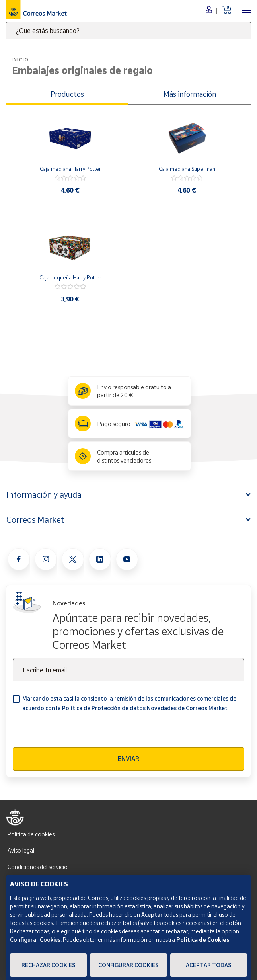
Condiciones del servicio (38, 867)
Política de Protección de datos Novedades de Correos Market (145, 708)
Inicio (20, 60)
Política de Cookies (203, 940)
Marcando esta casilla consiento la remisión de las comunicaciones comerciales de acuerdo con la (129, 703)
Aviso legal (21, 850)
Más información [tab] (190, 94)
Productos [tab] (67, 94)
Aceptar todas (208, 965)
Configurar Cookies (128, 965)
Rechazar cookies (48, 965)
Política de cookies (31, 834)
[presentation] (73, 732)
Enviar (128, 759)
